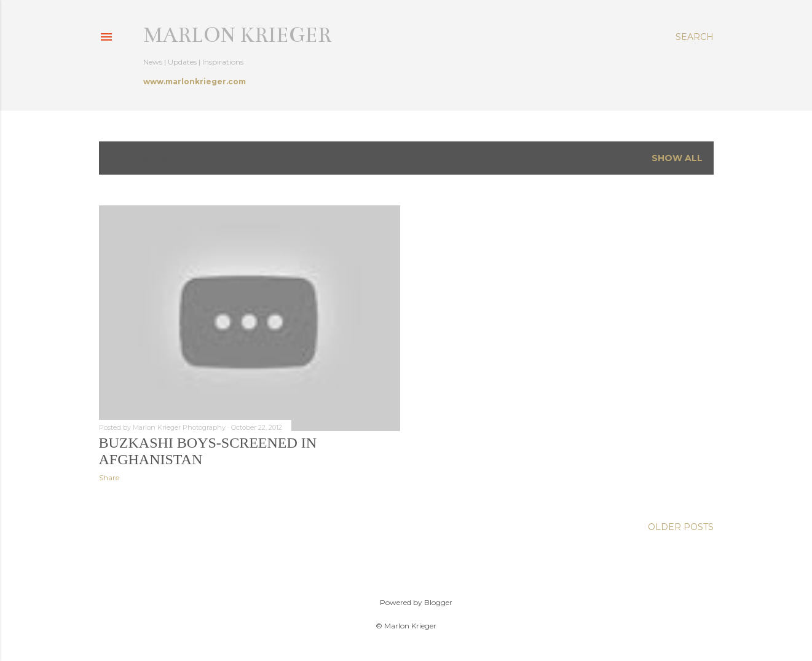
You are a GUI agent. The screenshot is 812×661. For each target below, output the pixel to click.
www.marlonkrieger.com (195, 81)
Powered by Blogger (406, 603)
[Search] (695, 37)
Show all (677, 158)
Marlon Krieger (237, 35)
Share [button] (109, 477)
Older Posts (681, 527)
